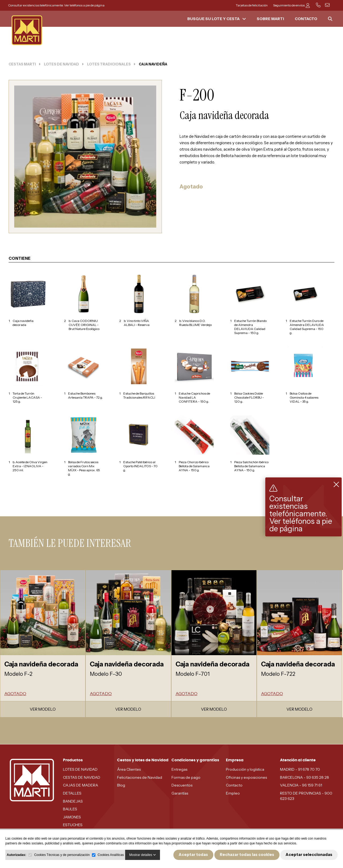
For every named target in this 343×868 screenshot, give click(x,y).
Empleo (233, 793)
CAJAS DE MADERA (81, 785)
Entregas (179, 769)
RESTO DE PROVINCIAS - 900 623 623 (306, 796)
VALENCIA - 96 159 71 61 (301, 785)
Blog (121, 785)
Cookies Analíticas (111, 855)
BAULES (70, 809)
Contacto (234, 785)
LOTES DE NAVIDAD (80, 769)
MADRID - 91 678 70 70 (300, 769)
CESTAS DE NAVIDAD (82, 777)
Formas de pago (186, 777)
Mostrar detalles (143, 855)
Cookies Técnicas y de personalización (62, 855)
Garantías (180, 793)
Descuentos (182, 785)
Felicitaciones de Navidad (140, 777)
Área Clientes (129, 769)
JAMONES (72, 817)
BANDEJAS (73, 801)
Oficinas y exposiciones (246, 777)
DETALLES (72, 793)
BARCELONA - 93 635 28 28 (305, 777)
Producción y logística (245, 769)
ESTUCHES (73, 825)
